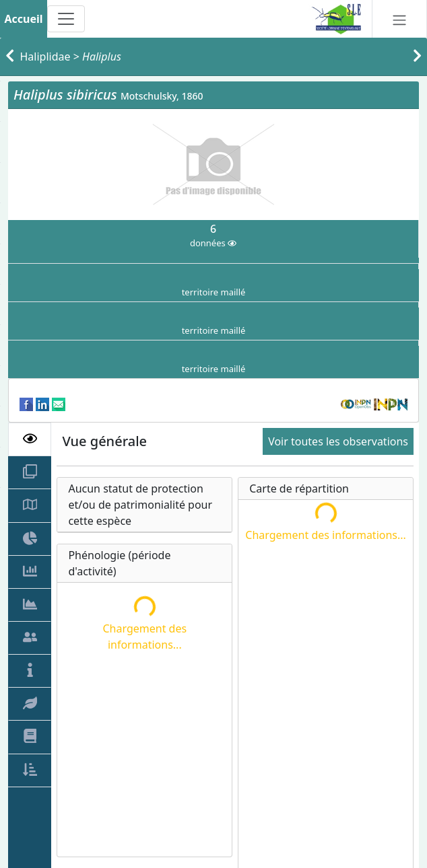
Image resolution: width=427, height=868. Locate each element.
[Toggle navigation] (66, 19)
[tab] (30, 439)
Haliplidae (45, 57)
